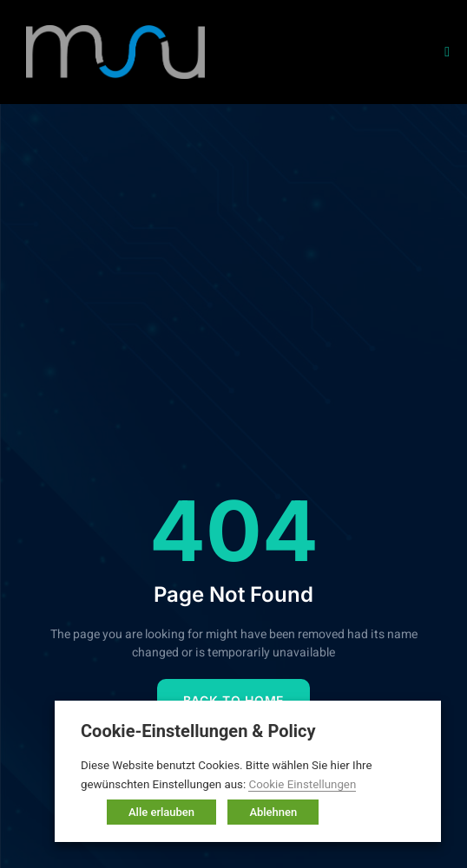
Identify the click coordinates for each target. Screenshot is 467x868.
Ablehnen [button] (273, 812)
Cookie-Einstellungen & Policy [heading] (198, 731)
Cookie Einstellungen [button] (302, 784)
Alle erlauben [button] (161, 812)
